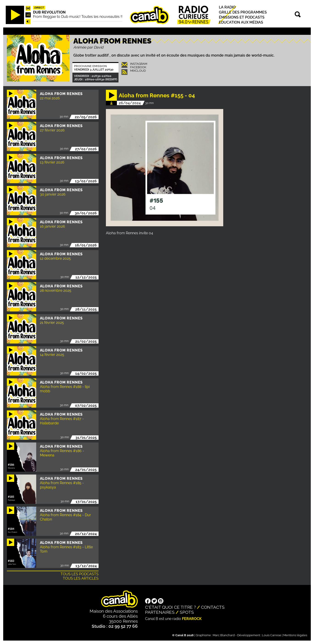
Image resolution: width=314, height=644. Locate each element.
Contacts (213, 607)
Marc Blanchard (224, 635)
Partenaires (160, 612)
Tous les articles (81, 578)
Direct (39, 8)
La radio (227, 7)
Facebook (138, 67)
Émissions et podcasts (242, 17)
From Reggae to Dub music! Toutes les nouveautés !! (78, 17)
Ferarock (192, 619)
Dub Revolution (49, 12)
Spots (187, 612)
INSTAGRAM (139, 64)
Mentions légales (295, 635)
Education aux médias (241, 23)
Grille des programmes (243, 12)
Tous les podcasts (80, 574)
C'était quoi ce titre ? (171, 607)
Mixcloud (138, 71)
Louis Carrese (272, 635)
